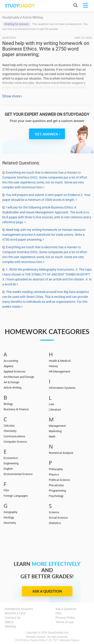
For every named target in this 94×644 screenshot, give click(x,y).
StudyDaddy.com (58, 633)
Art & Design (11, 382)
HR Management (59, 371)
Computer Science (15, 442)
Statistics (55, 523)
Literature (55, 409)
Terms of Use (65, 622)
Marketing (55, 431)
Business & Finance (16, 409)
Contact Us (12, 618)
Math (52, 437)
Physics (54, 475)
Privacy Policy (65, 618)
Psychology (56, 496)
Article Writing (12, 388)
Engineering (11, 463)
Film (6, 490)
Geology (9, 517)
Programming (57, 491)
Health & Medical (60, 361)
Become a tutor (15, 613)
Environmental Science (18, 474)
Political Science (59, 480)
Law (51, 404)
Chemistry (10, 431)
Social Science (58, 518)
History (53, 366)
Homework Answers (19, 609)
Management (57, 426)
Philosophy (56, 469)
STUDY (20, 6)
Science (54, 512)
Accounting (11, 361)
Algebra (8, 366)
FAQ (58, 613)
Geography (10, 512)
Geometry (10, 523)
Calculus (9, 426)
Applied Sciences (15, 371)
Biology (8, 404)
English (8, 469)
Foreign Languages (16, 496)
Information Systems (62, 388)
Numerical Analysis (61, 453)
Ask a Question (47, 591)
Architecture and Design (19, 377)
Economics (11, 458)
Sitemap (10, 626)
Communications (14, 436)
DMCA (9, 622)
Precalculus (56, 485)
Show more (12, 96)
